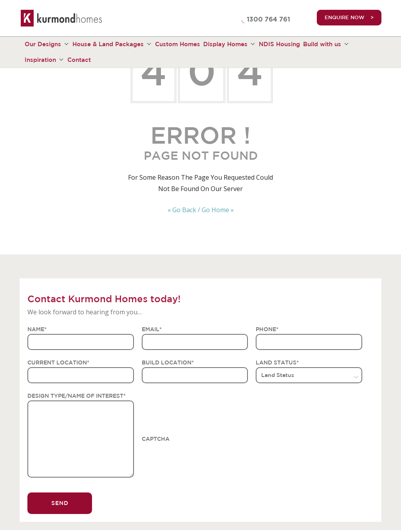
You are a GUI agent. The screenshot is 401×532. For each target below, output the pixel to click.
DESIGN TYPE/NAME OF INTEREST (77, 396)
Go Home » (218, 210)
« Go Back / (184, 210)
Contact (79, 60)
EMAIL (152, 329)
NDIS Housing (279, 44)
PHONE (267, 329)
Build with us (326, 44)
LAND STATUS (277, 362)
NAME (37, 329)
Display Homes (229, 44)
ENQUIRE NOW (345, 17)
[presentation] (201, 459)
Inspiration (44, 60)
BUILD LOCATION (168, 362)
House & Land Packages (112, 44)
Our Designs (47, 44)
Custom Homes (178, 44)
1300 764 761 (268, 20)
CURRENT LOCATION (58, 362)
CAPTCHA (156, 439)
